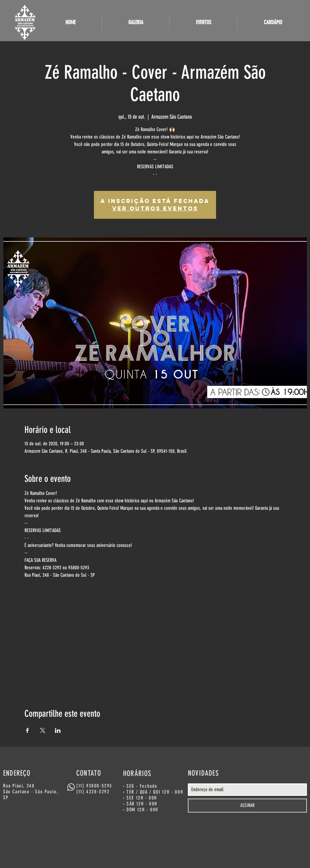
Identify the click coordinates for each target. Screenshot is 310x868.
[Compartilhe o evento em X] (43, 730)
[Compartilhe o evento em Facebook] (27, 730)
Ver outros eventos (155, 208)
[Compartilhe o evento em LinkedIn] (58, 730)
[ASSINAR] (247, 806)
